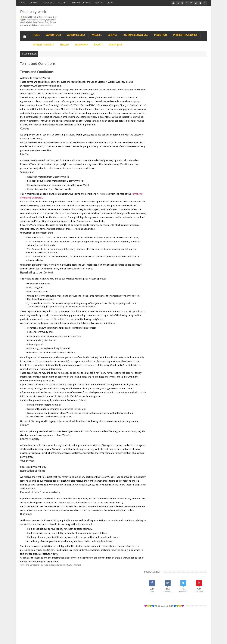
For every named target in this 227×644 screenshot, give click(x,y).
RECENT (160, 155)
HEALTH (65, 45)
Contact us (199, 583)
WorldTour (183, 277)
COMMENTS (198, 155)
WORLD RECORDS (76, 35)
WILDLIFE (97, 35)
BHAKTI (98, 45)
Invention (185, 267)
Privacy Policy (48, 3)
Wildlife (199, 272)
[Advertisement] (179, 127)
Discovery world (34, 12)
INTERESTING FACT (43, 45)
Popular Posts (179, 155)
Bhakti (160, 256)
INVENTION (160, 35)
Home (22, 3)
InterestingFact (177, 261)
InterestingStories (165, 267)
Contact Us (34, 3)
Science (185, 272)
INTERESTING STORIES (185, 35)
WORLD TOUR (53, 35)
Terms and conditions (81, 3)
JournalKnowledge (165, 272)
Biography (175, 256)
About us (99, 3)
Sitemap (110, 3)
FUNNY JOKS (115, 45)
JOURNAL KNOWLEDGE (136, 35)
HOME (36, 35)
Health (160, 261)
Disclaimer (63, 3)
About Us (73, 640)
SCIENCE (113, 35)
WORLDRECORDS (164, 277)
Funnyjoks (191, 256)
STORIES (38, 583)
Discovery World (42, 640)
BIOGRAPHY (82, 45)
